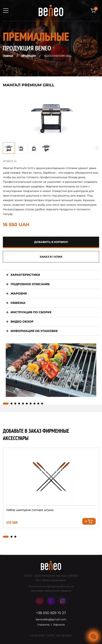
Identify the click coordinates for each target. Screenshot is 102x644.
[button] (97, 148)
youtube (40, 601)
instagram (63, 601)
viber (51, 601)
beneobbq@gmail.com (51, 619)
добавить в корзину (51, 242)
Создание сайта (51, 636)
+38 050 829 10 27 (51, 613)
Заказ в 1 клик (51, 257)
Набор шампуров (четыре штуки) (30, 510)
